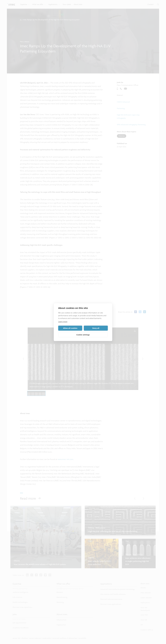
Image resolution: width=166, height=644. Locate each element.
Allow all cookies (70, 328)
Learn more (63, 321)
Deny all (96, 328)
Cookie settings (83, 335)
